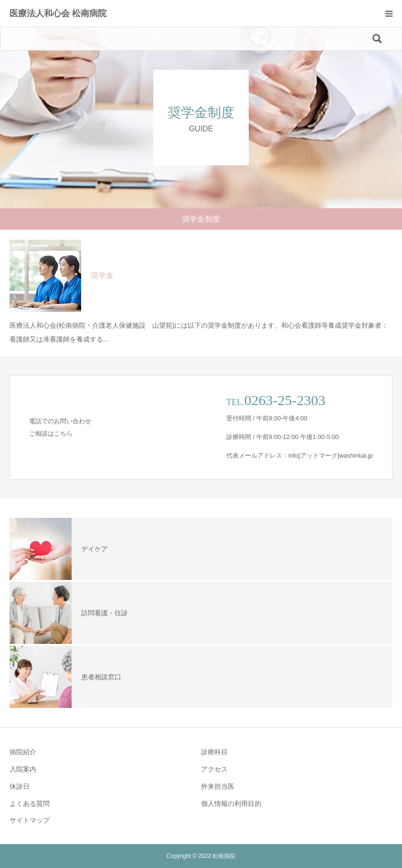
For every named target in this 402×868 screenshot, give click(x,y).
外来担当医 (218, 786)
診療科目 (214, 752)
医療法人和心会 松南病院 (58, 13)
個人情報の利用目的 (231, 804)
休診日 (20, 786)
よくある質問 (30, 804)
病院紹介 (23, 752)
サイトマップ (30, 820)
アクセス (214, 769)
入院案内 (23, 769)
